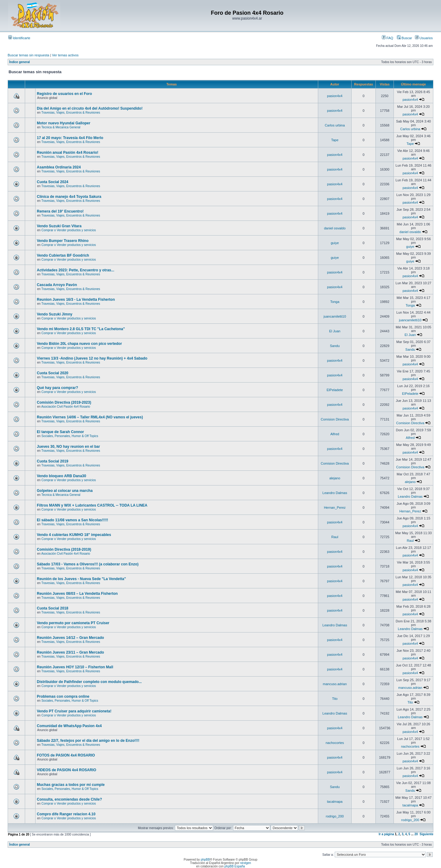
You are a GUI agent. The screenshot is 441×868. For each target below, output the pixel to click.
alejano (335, 478)
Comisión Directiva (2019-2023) (64, 402)
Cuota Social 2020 (53, 373)
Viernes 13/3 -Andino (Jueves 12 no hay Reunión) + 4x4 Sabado (92, 358)
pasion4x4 (335, 96)
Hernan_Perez (335, 508)
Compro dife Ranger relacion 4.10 (66, 814)
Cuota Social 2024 (53, 182)
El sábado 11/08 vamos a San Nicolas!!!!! (72, 520)
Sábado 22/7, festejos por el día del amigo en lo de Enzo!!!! (88, 741)
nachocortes (335, 743)
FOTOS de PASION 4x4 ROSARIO (66, 755)
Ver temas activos (65, 55)
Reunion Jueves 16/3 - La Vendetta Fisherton (76, 300)
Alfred (335, 434)
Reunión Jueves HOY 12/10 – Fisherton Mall (75, 667)
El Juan (335, 331)
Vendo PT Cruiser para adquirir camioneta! (74, 711)
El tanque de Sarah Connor (60, 432)
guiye (335, 243)
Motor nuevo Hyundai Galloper (64, 123)
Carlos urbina (335, 125)
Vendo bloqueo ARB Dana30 (61, 476)
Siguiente (426, 834)
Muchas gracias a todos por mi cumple (71, 785)
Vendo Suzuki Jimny (55, 314)
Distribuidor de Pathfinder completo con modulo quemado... (89, 682)
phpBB (205, 860)
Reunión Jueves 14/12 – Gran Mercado (70, 638)
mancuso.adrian (335, 684)
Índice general (19, 62)
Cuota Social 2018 (53, 608)
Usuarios (424, 38)
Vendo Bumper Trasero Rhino (63, 241)
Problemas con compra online (63, 696)
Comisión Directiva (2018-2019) (64, 549)
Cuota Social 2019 (53, 461)
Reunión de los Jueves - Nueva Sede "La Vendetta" (81, 579)
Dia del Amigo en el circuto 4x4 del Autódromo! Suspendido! (90, 108)
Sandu (335, 346)
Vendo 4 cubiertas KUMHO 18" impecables (74, 535)
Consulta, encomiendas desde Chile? (69, 799)
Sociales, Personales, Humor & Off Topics (70, 436)
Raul (335, 537)
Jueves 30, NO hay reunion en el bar (68, 447)
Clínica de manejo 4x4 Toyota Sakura (69, 197)
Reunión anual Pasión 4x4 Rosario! (68, 153)
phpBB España (235, 866)
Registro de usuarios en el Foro (64, 94)
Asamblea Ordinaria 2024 (59, 167)
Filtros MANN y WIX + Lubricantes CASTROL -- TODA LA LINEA (92, 505)
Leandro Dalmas (335, 493)
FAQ (388, 38)
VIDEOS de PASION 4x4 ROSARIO (66, 770)
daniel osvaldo (335, 228)
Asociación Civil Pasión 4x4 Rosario (66, 407)
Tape (335, 140)
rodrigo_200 (335, 816)
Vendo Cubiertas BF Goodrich (63, 255)
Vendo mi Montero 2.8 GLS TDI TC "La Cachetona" (81, 329)
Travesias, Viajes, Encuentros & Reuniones (71, 113)
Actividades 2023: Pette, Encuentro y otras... (75, 270)
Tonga (335, 302)
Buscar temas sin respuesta (28, 55)
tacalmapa (335, 802)
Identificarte (19, 38)
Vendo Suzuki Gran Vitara (59, 226)
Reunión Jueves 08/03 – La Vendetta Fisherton (77, 594)
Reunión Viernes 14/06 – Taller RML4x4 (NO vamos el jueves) (90, 417)
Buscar (404, 38)
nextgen (246, 863)
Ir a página (386, 834)
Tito (335, 699)
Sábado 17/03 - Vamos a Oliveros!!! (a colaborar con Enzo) (88, 564)
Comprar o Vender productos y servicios (69, 230)
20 (416, 834)
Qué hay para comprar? (57, 388)
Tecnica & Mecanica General (61, 127)
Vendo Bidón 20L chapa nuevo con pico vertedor (79, 344)
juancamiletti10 (335, 316)
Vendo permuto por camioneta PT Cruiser (73, 623)
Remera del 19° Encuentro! (60, 211)
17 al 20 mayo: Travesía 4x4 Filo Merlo (70, 138)
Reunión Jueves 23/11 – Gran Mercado (70, 652)
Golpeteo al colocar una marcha (65, 491)
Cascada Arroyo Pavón (57, 285)
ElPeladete (335, 390)
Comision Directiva (335, 419)
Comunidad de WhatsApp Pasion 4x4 (69, 726)
